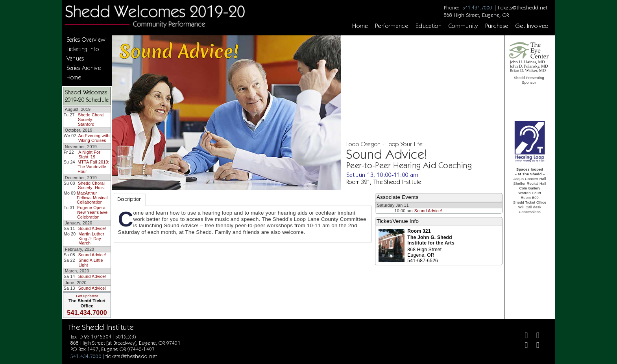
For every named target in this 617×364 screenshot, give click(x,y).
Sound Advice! (92, 228)
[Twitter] (535, 336)
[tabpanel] (243, 224)
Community (463, 26)
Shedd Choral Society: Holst (91, 186)
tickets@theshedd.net (523, 7)
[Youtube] (535, 346)
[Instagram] (523, 346)
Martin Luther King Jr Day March (91, 238)
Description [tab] (130, 199)
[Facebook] (523, 336)
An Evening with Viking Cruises (94, 138)
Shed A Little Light (91, 263)
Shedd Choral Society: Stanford (91, 119)
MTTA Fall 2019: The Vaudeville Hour (93, 166)
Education (429, 26)
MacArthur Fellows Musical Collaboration (92, 198)
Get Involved (532, 26)
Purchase (497, 26)
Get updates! (87, 296)
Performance (392, 26)
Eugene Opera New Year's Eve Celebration (92, 212)
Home (360, 26)
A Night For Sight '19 (89, 154)
